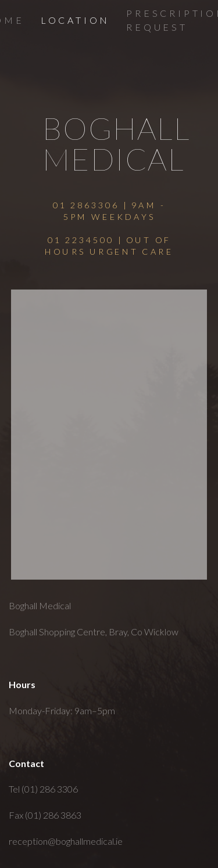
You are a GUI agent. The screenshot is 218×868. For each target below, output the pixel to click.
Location (75, 20)
